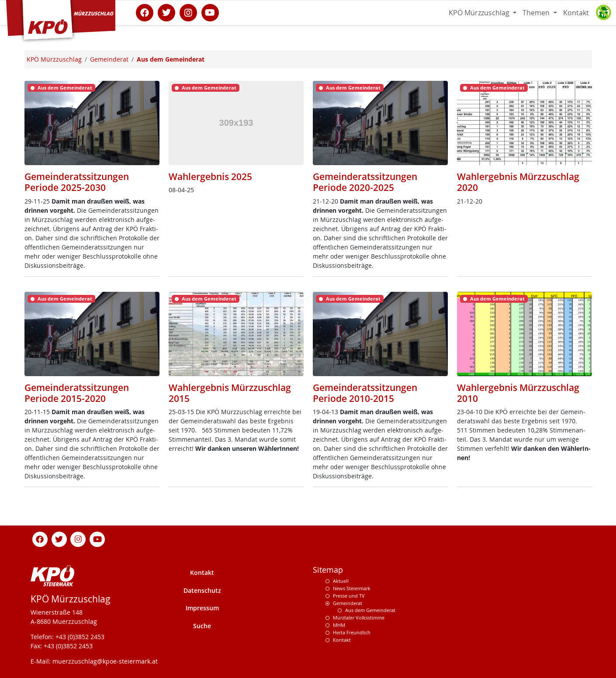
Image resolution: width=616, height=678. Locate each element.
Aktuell (341, 581)
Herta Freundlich (352, 632)
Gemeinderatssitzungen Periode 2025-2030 (77, 182)
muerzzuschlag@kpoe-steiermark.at (105, 661)
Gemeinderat (348, 603)
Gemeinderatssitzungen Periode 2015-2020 (77, 393)
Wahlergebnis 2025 (210, 176)
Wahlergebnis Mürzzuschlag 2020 (518, 182)
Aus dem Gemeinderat (370, 610)
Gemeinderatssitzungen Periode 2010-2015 (365, 393)
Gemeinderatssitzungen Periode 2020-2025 (365, 182)
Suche (202, 626)
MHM (339, 625)
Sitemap (328, 570)
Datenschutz (202, 590)
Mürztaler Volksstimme (359, 617)
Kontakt (576, 13)
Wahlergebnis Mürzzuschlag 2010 (518, 393)
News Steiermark (352, 588)
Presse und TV (349, 596)
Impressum (202, 608)
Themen (537, 13)
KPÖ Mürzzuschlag (480, 13)
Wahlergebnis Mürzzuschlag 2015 (230, 393)
